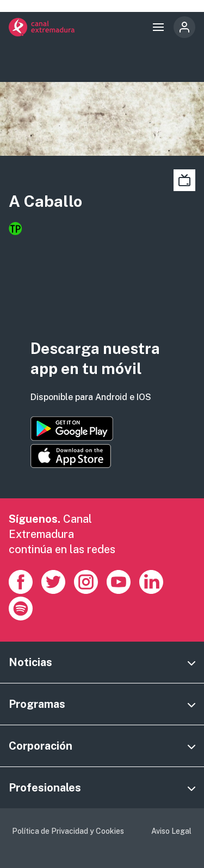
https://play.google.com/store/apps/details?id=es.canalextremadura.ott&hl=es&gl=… (72, 429)
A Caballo (45, 201)
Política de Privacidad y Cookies (68, 831)
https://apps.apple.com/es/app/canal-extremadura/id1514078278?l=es (71, 456)
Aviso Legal (171, 831)
